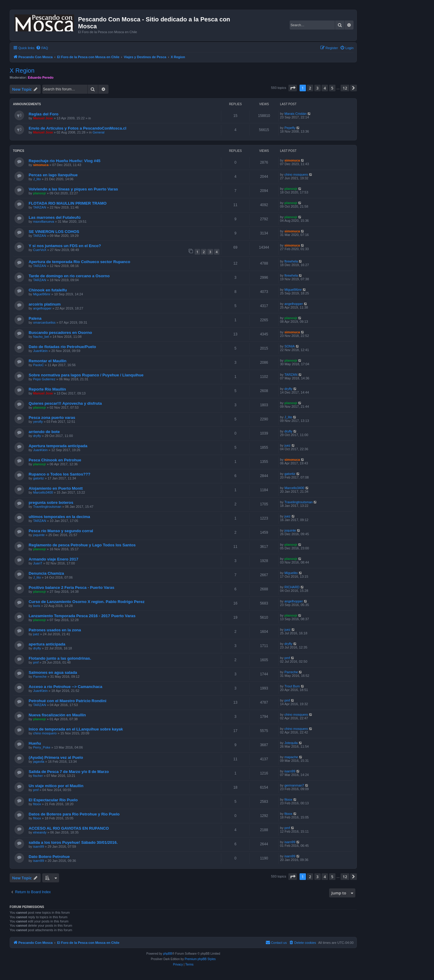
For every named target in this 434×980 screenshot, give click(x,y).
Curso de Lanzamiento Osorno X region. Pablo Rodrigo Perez (87, 602)
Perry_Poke (42, 747)
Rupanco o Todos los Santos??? (60, 474)
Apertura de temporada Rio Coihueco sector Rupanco (79, 262)
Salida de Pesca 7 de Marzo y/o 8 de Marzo (69, 772)
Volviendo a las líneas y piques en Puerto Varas (73, 189)
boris (37, 606)
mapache (291, 757)
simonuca (41, 165)
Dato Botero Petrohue (49, 857)
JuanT (38, 563)
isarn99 (290, 771)
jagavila (39, 762)
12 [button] (345, 88)
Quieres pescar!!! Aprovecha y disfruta (65, 403)
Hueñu (35, 743)
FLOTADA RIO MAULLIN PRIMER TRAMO (68, 203)
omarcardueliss (44, 322)
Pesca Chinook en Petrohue (55, 460)
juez (288, 445)
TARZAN (40, 207)
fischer (38, 776)
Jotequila (291, 743)
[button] (293, 88)
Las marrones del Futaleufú (55, 217)
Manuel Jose (43, 118)
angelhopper (42, 308)
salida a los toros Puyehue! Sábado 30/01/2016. (73, 842)
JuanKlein (40, 351)
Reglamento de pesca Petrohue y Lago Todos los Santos (82, 545)
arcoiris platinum (45, 304)
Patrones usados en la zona (55, 630)
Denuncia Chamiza (46, 573)
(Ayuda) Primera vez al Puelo (56, 757)
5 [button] (332, 88)
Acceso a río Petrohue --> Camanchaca (65, 687)
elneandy (40, 832)
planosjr (40, 193)
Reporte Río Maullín (47, 389)
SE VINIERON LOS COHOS (54, 232)
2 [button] (310, 88)
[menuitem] (42, 48)
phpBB (168, 954)
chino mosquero (296, 174)
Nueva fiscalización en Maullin (57, 715)
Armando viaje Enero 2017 (53, 559)
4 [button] (325, 88)
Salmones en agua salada (53, 672)
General (98, 132)
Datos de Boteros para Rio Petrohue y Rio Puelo (74, 814)
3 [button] (318, 88)
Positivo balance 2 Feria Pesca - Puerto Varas (71, 587)
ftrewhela (291, 261)
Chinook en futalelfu (48, 290)
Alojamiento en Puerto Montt (56, 488)
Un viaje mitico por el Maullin (56, 786)
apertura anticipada (47, 644)
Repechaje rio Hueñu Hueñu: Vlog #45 (64, 161)
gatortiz (39, 478)
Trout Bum (292, 686)
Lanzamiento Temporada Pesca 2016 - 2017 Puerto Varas (82, 616)
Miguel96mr (42, 294)
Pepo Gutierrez (44, 379)
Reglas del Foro (44, 114)
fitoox (37, 804)
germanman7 (294, 785)
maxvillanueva (44, 221)
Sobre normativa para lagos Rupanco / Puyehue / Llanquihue (86, 375)
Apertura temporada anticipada (58, 446)
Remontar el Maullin (47, 361)
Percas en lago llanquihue (53, 175)
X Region (22, 71)
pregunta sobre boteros (51, 503)
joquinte (39, 535)
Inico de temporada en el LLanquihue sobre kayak (76, 729)
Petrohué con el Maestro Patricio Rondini (68, 701)
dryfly (288, 389)
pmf (36, 662)
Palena (35, 318)
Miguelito (291, 573)
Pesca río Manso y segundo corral (61, 531)
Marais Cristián (296, 114)
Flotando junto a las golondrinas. (60, 658)
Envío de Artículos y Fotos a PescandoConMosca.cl (77, 128)
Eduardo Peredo (41, 77)
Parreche (40, 677)
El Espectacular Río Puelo (53, 800)
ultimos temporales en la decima (59, 517)
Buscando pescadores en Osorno (60, 333)
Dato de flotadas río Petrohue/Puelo (62, 347)
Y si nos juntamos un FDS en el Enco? (65, 246)
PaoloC (39, 365)
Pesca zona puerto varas (52, 418)
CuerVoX (40, 250)
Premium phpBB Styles (200, 959)
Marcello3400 (43, 492)
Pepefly (290, 128)
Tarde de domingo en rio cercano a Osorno (69, 276)
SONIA (290, 346)
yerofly (38, 422)
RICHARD (292, 587)
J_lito (37, 179)
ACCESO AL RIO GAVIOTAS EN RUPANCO (69, 828)
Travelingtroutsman (47, 507)
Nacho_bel (41, 337)
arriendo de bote (44, 432)
